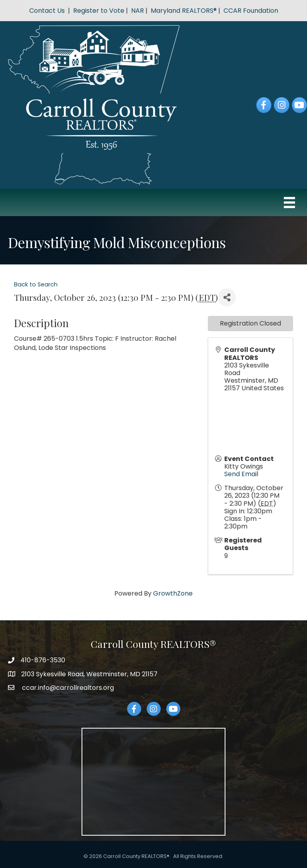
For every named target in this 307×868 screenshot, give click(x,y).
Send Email (241, 474)
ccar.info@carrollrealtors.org (67, 688)
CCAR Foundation (251, 11)
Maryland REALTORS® (184, 11)
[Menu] (289, 203)
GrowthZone (173, 593)
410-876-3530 (43, 660)
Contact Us (47, 11)
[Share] (227, 297)
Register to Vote (99, 11)
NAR (138, 11)
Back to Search (36, 284)
